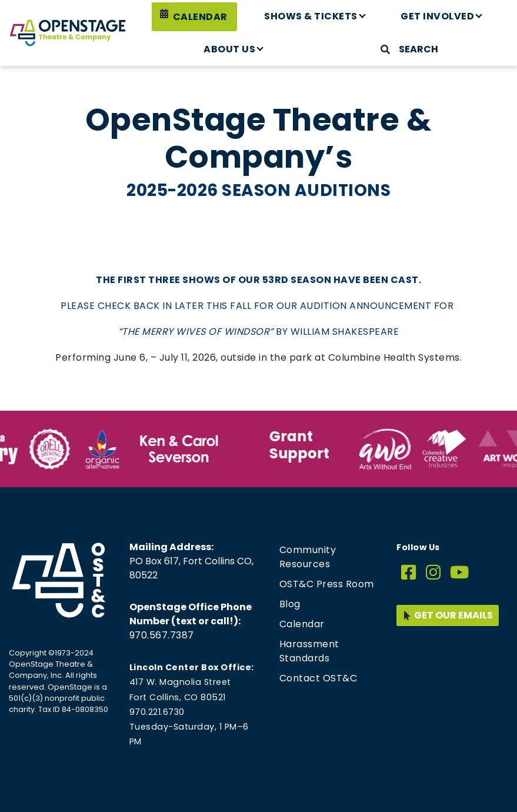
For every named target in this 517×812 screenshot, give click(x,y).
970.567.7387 (162, 635)
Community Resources (308, 557)
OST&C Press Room (327, 584)
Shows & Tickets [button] (311, 16)
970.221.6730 (157, 712)
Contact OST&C (318, 678)
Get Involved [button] (437, 16)
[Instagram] (433, 573)
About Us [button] (229, 49)
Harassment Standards (309, 651)
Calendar (200, 17)
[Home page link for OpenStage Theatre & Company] (68, 33)
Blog (290, 604)
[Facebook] (409, 573)
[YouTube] (460, 573)
